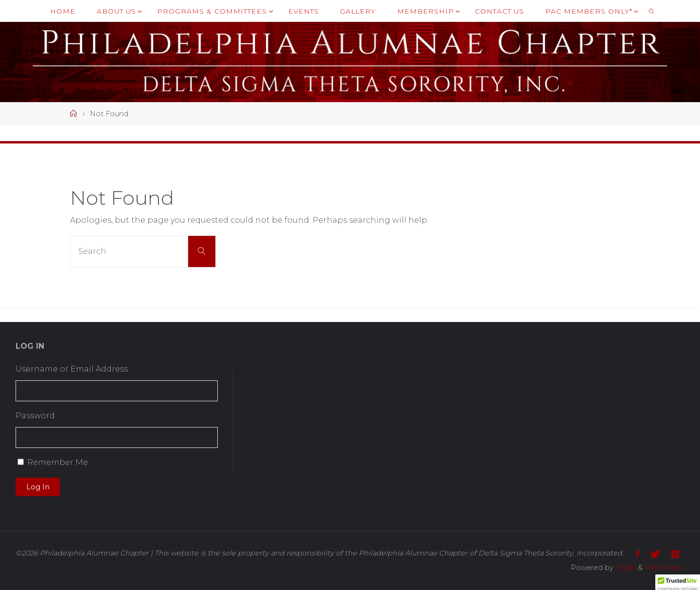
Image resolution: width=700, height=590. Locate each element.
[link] (651, 11)
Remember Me (58, 462)
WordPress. (665, 568)
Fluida (625, 568)
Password (35, 416)
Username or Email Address (72, 369)
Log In (38, 487)
